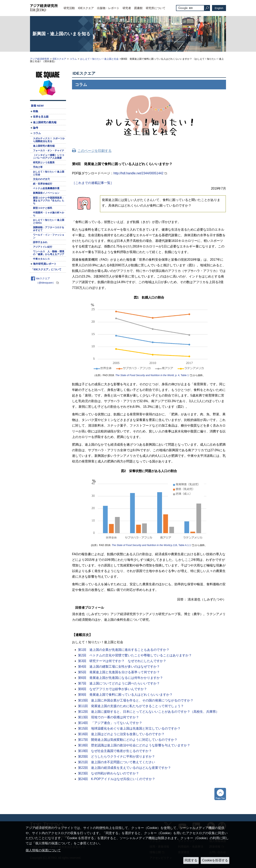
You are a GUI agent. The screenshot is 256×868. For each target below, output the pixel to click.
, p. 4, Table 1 (152, 375)
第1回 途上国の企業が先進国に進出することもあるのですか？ (124, 650)
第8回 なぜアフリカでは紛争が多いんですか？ (112, 689)
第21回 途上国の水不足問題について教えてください (116, 762)
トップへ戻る (220, 794)
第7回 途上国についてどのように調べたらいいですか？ (119, 683)
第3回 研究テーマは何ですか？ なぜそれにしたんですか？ (122, 661)
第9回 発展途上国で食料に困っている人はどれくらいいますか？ (125, 695)
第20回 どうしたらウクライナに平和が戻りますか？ (116, 756)
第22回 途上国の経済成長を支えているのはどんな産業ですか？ (124, 768)
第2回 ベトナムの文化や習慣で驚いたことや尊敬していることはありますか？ (135, 655)
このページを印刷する (95, 151)
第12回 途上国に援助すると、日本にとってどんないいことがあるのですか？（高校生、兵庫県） (148, 712)
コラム (73, 59)
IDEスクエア (86, 8)
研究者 (127, 8)
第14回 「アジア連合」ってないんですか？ (110, 723)
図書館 (138, 8)
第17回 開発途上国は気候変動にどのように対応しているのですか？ (128, 740)
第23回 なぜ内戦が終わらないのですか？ (108, 773)
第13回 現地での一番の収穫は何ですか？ (108, 717)
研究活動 (69, 8)
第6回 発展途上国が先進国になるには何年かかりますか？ (120, 678)
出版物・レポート (108, 8)
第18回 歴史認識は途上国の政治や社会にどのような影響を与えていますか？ (134, 745)
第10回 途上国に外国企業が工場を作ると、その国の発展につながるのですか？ (136, 700)
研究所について (156, 8)
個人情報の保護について (43, 850)
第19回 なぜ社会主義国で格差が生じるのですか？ (115, 751)
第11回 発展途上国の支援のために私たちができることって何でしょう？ (131, 706)
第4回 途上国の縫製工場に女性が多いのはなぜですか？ (119, 667)
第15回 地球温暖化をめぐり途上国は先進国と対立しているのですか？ (129, 728)
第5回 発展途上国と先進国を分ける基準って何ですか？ (119, 672)
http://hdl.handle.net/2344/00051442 (138, 173)
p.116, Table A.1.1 (151, 545)
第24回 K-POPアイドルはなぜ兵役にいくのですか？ (117, 779)
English (219, 8)
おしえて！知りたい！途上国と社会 (99, 59)
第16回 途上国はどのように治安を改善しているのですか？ (121, 734)
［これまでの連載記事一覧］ (93, 183)
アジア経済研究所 (40, 59)
